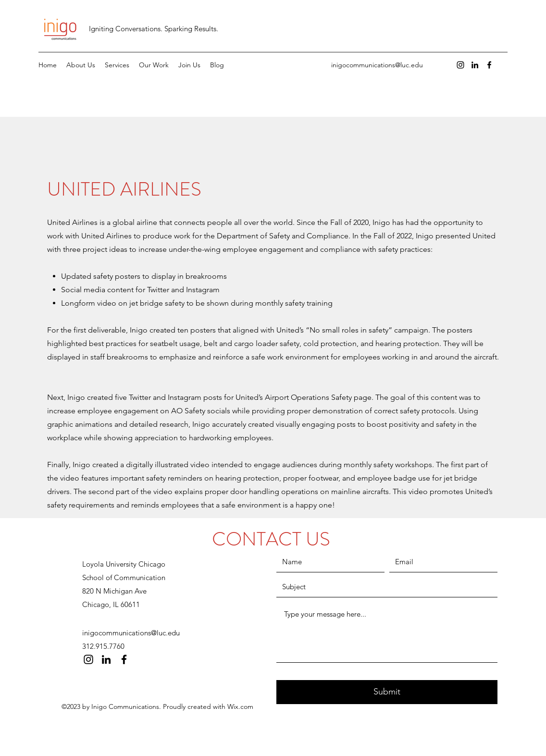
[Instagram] (460, 65)
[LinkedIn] (475, 65)
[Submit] (387, 692)
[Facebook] (489, 65)
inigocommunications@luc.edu (377, 65)
